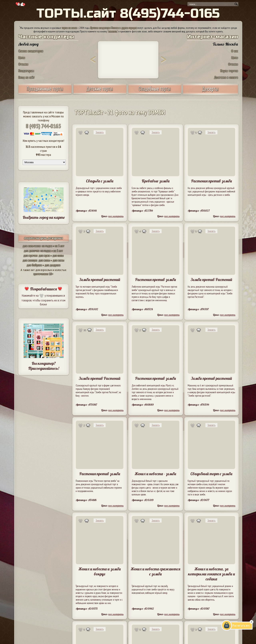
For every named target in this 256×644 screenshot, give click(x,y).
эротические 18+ (43, 274)
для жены (44, 260)
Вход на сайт (27, 77)
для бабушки (34, 265)
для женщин (30, 260)
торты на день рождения (43, 238)
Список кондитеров (31, 51)
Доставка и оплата (226, 77)
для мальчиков (32, 246)
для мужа (44, 255)
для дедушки (52, 265)
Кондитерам (26, 71)
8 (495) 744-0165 (43, 126)
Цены (22, 57)
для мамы (58, 260)
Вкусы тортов (229, 71)
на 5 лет (60, 246)
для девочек (31, 251)
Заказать (100, 132)
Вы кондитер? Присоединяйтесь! (44, 366)
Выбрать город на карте (44, 217)
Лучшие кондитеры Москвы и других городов (114, 28)
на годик (47, 246)
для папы (58, 255)
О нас (235, 51)
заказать (113, 31)
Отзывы (23, 64)
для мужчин (30, 255)
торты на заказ (69, 28)
